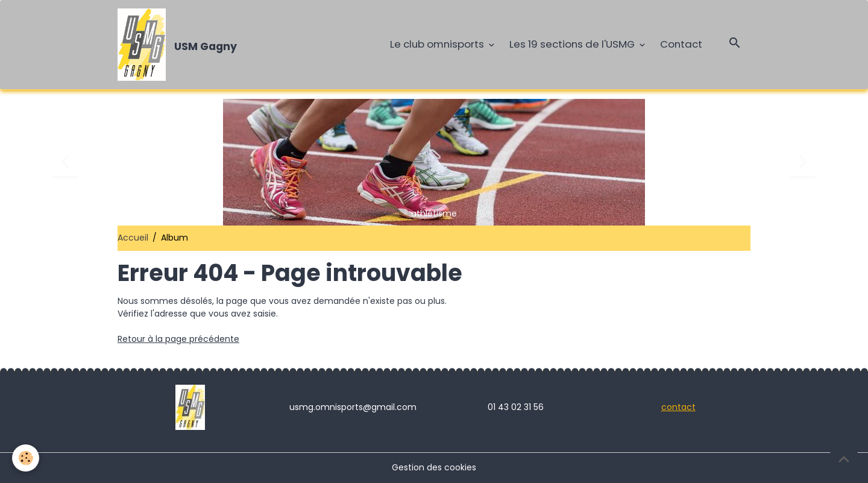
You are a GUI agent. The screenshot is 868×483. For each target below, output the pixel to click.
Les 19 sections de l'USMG (573, 44)
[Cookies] (26, 458)
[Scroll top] (844, 459)
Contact (681, 44)
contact (678, 407)
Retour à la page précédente (178, 339)
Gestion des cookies (434, 467)
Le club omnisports (438, 44)
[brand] (179, 45)
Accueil (133, 238)
